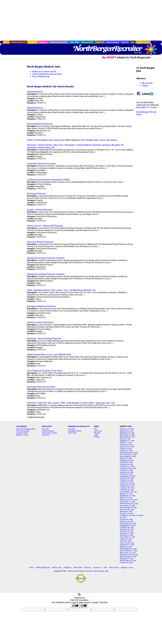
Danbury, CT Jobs (126, 451)
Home (6, 42)
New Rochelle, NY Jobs (128, 508)
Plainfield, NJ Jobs (127, 527)
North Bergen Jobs (101, 571)
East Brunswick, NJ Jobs (129, 453)
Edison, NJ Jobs (126, 458)
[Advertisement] (81, 20)
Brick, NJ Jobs (125, 439)
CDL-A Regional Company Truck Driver (45, 371)
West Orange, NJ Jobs (128, 557)
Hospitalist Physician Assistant (41, 164)
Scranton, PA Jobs (127, 531)
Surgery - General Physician (40, 210)
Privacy (97, 437)
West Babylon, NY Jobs (128, 549)
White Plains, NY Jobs (128, 561)
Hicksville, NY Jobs (127, 478)
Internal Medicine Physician (40, 124)
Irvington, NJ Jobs (127, 482)
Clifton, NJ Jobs (126, 449)
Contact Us (97, 567)
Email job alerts (22, 433)
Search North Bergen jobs (26, 429)
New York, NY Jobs (127, 509)
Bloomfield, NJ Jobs (127, 435)
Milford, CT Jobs (126, 498)
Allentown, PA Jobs (127, 429)
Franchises (32, 42)
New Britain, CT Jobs (128, 502)
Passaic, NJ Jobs (126, 519)
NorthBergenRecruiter (107, 48)
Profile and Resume (18, 42)
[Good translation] (75, 606)
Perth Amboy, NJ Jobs (128, 523)
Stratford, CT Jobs (127, 535)
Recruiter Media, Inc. (152, 51)
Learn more (72, 433)
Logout (145, 86)
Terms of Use (114, 567)
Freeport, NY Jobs (126, 464)
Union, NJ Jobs (125, 541)
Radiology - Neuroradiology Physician (44, 338)
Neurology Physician (36, 194)
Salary (114, 140)
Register (19, 435)
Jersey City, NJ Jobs (127, 484)
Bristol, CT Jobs (126, 443)
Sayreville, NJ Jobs (127, 529)
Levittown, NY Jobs (127, 490)
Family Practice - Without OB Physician (45, 226)
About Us (125, 42)
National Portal (87, 42)
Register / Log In (143, 42)
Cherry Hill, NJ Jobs (127, 447)
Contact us (98, 431)
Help (133, 42)
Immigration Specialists (58, 42)
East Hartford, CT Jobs (128, 454)
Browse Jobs (57, 567)
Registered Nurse (35, 92)
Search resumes (48, 431)
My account (147, 83)
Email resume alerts (50, 433)
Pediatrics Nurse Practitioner (40, 322)
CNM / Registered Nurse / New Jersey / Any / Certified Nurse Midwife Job (61, 290)
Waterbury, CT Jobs (127, 545)
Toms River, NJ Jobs (127, 537)
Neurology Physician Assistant (41, 387)
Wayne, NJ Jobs (126, 547)
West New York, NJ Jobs (129, 555)
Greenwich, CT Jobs (127, 466)
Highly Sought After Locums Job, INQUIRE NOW (49, 355)
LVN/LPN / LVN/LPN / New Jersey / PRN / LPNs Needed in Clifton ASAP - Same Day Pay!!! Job (71, 403)
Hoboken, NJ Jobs (127, 480)
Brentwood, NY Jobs (127, 437)
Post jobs (46, 429)
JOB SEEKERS (21, 426)
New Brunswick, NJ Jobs (129, 504)
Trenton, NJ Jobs (126, 539)
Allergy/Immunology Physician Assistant (46, 258)
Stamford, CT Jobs (127, 533)
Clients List (100, 42)
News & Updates (113, 42)
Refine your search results (44, 72)
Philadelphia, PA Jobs (128, 525)
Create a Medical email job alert (47, 74)
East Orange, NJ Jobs (128, 456)
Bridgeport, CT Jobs (127, 441)
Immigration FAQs (75, 431)
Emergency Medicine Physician (41, 306)
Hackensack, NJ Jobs (128, 468)
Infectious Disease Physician (40, 242)
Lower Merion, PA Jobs (128, 492)
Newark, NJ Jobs (126, 511)
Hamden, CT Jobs (126, 470)
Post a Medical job (41, 77)
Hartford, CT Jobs (126, 474)
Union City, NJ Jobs (127, 543)
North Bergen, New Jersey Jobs (96, 140)
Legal (96, 435)
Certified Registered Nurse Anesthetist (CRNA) (48, 180)
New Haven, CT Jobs (127, 506)
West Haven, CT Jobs (128, 553)
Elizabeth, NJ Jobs (127, 460)
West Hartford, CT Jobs (129, 551)
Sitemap (97, 433)
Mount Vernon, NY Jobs (129, 500)
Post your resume (23, 431)
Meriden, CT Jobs (126, 494)
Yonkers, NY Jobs (126, 563)
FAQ (95, 429)
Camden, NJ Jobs (126, 445)
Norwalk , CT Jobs (127, 513)
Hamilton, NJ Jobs (127, 472)
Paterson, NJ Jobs (127, 521)
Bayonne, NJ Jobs (126, 431)
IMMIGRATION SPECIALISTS (79, 426)
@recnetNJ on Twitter (146, 107)
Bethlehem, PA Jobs (127, 433)
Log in (26, 435)
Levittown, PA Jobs (127, 488)
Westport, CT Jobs (127, 559)
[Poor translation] (84, 606)
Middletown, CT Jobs (128, 496)
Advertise (46, 435)
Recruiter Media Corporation (83, 571)
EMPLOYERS (47, 426)
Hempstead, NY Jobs (128, 476)
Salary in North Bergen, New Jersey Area (46, 140)
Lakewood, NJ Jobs (127, 486)
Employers (43, 42)
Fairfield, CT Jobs (126, 462)
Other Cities (74, 42)
